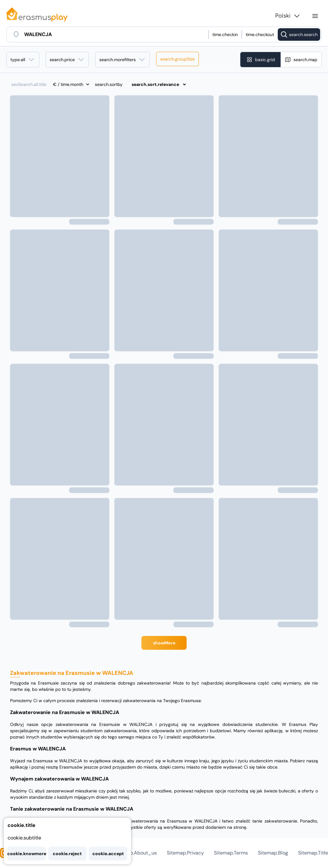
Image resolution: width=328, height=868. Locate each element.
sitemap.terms (231, 853)
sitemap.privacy (185, 853)
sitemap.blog (273, 853)
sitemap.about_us (135, 853)
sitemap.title (313, 853)
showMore (164, 643)
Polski (288, 16)
